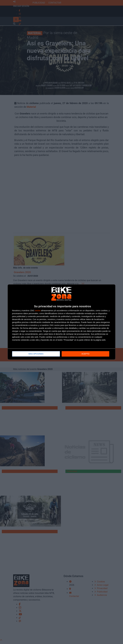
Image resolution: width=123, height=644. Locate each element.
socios (38, 311)
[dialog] (61, 322)
